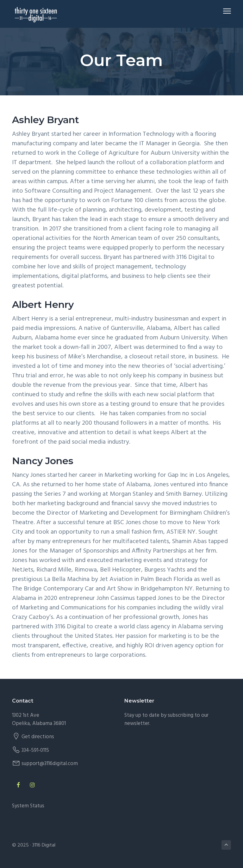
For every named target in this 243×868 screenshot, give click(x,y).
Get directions (38, 737)
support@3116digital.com (50, 764)
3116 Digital (44, 845)
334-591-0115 (35, 750)
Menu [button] (224, 11)
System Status (28, 806)
